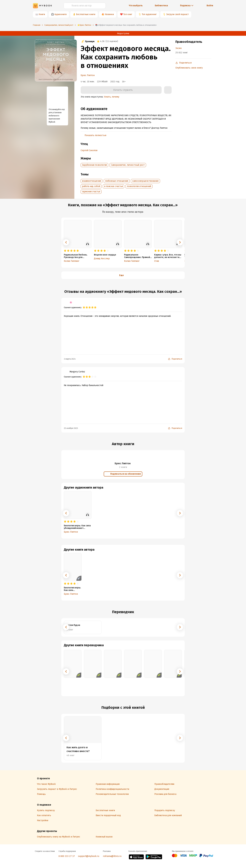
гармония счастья (91, 192)
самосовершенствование (145, 181)
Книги (42, 14)
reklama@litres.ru (112, 856)
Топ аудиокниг (149, 14)
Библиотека (161, 6)
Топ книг (128, 14)
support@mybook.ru (89, 856)
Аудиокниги (60, 14)
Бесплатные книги (86, 14)
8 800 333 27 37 (67, 856)
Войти (210, 6)
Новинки (109, 14)
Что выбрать (136, 6)
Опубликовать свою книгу (189, 68)
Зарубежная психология (94, 165)
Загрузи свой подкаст (178, 14)
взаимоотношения (92, 181)
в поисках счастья (114, 186)
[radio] (65, 251)
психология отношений (139, 186)
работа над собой (91, 186)
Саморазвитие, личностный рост (128, 165)
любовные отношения (117, 181)
